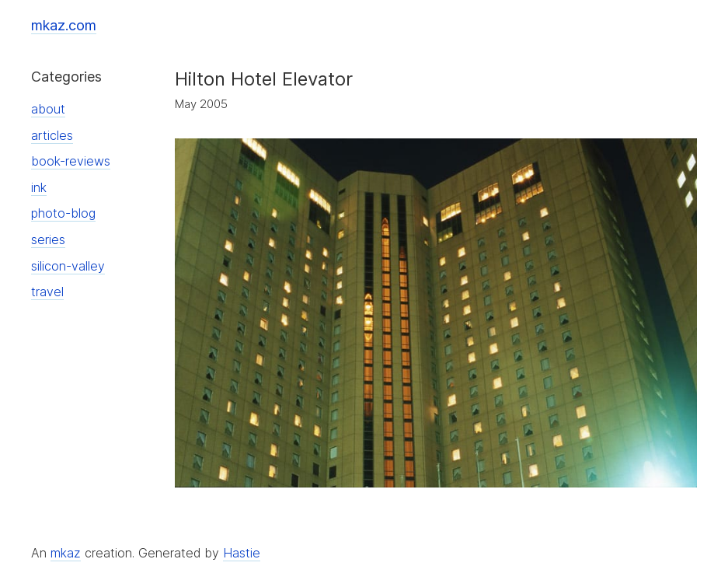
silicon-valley (68, 266)
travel (47, 292)
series (48, 239)
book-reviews (71, 161)
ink (39, 187)
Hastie (242, 553)
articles (52, 135)
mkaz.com (64, 25)
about (48, 109)
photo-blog (63, 213)
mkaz (66, 553)
